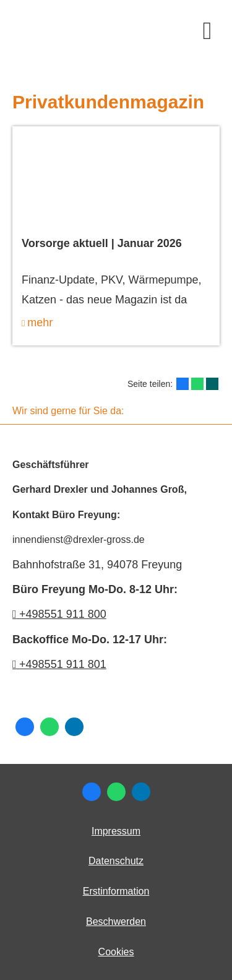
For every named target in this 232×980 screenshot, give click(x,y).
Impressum (116, 831)
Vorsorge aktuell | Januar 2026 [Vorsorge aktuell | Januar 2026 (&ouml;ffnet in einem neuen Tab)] (102, 243)
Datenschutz (116, 861)
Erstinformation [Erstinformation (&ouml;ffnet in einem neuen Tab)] (116, 891)
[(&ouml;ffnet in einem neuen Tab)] (116, 178)
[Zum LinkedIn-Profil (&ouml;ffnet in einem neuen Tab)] (74, 727)
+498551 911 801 (63, 664)
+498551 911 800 (59, 614)
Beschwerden (116, 921)
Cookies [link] (116, 952)
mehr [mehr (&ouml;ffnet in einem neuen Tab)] (40, 323)
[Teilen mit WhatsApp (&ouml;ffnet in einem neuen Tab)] (197, 384)
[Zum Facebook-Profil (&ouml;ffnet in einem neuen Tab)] (25, 727)
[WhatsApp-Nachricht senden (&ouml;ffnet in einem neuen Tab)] (49, 727)
